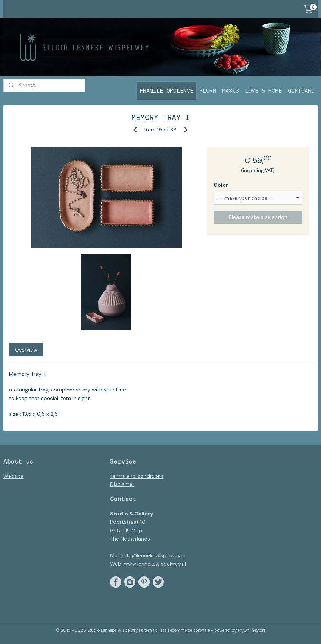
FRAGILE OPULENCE (166, 91)
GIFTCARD (301, 91)
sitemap (149, 630)
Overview (26, 350)
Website (13, 476)
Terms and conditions (137, 476)
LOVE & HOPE (263, 91)
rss (164, 630)
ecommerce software (190, 630)
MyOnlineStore (252, 630)
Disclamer (122, 484)
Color (221, 185)
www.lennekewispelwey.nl (155, 564)
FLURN (208, 91)
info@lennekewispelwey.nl (154, 555)
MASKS (230, 91)
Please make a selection (258, 217)
